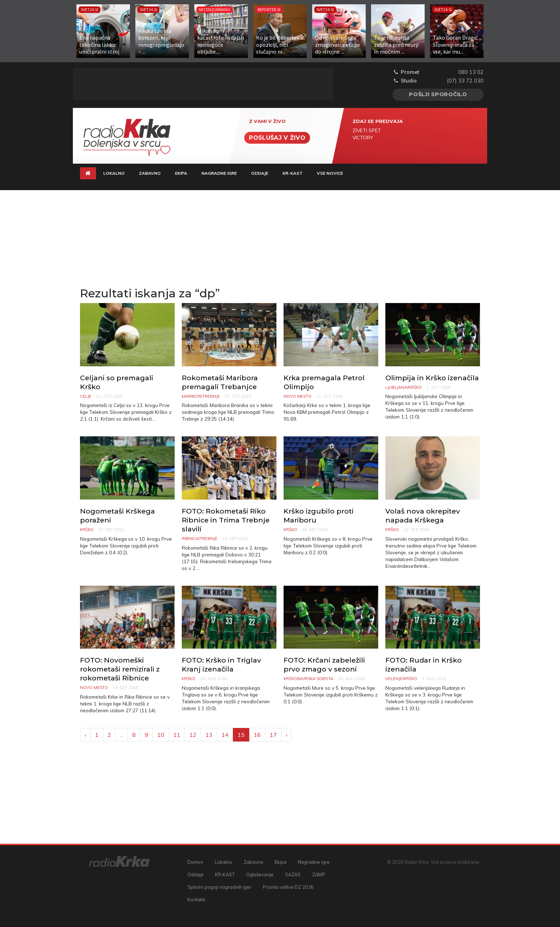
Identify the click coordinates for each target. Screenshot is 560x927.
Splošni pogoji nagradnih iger (219, 887)
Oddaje (260, 173)
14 (225, 735)
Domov (195, 862)
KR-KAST (292, 173)
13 (209, 735)
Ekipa (181, 173)
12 (193, 735)
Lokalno (114, 173)
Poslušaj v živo (277, 138)
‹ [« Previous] (85, 735)
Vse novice (330, 173)
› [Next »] (286, 735)
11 (177, 735)
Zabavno (150, 173)
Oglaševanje (260, 874)
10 (161, 735)
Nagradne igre (219, 173)
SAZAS (293, 874)
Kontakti (196, 899)
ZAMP (319, 874)
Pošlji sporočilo (438, 94)
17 (273, 735)
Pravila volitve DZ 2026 (288, 887)
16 (257, 735)
